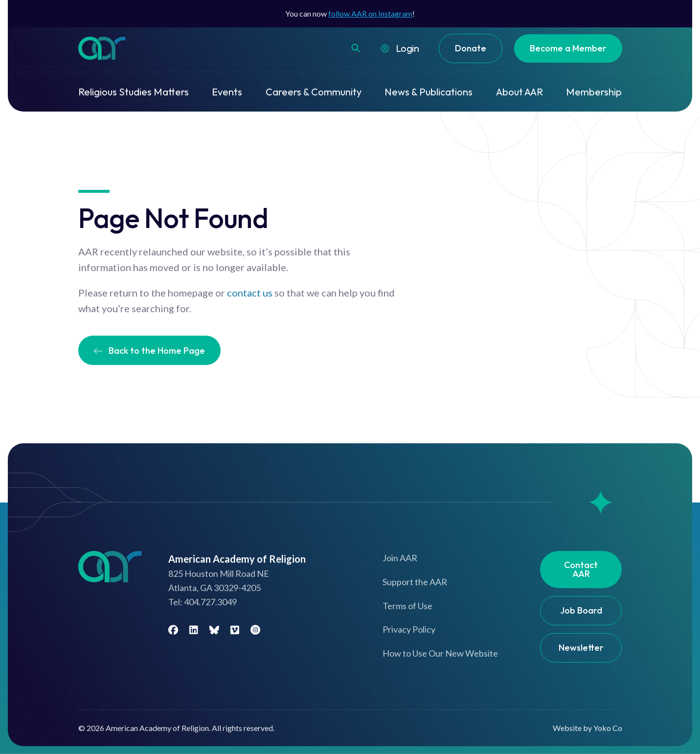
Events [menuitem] (227, 92)
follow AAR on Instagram (370, 13)
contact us (250, 293)
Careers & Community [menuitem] (314, 92)
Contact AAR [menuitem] (581, 569)
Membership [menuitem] (594, 92)
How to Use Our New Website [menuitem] (440, 653)
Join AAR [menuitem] (400, 558)
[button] (356, 48)
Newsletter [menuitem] (581, 648)
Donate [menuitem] (471, 48)
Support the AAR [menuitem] (415, 582)
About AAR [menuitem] (519, 92)
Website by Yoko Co (587, 728)
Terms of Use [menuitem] (407, 606)
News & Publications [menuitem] (429, 92)
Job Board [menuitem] (581, 610)
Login (407, 48)
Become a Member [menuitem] (568, 48)
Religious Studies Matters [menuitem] (134, 92)
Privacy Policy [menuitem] (409, 629)
